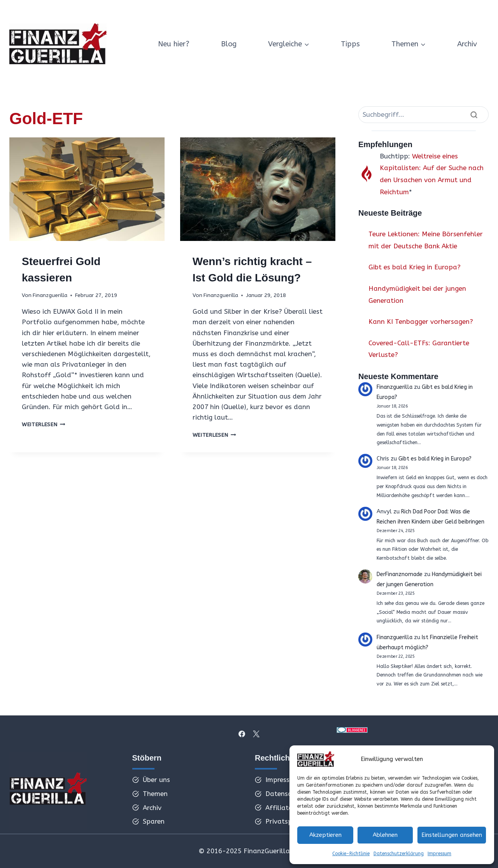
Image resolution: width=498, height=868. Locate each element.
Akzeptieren (325, 835)
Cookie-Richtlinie (351, 854)
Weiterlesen (44, 424)
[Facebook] (242, 734)
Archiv (467, 44)
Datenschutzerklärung (399, 854)
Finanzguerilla (50, 295)
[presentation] (87, 189)
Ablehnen (385, 835)
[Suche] (423, 115)
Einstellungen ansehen (452, 835)
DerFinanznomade (401, 574)
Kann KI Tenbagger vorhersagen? (421, 322)
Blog (229, 44)
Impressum (439, 854)
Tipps (350, 44)
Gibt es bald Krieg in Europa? (415, 267)
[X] (256, 734)
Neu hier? (174, 44)
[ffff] (48, 791)
